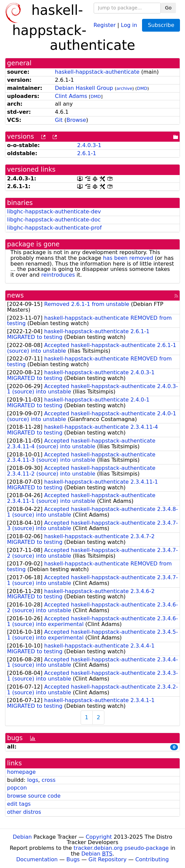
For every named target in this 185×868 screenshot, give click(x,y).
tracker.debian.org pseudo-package (121, 848)
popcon (17, 788)
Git (59, 120)
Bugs (73, 859)
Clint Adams (71, 96)
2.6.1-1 (87, 153)
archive (124, 88)
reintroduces (58, 275)
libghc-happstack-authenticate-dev (54, 212)
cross (49, 780)
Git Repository (108, 859)
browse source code (34, 796)
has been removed (128, 258)
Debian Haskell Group (84, 88)
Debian (22, 837)
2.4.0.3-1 (89, 145)
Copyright (99, 837)
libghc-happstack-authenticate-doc (54, 220)
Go (168, 8)
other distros (24, 812)
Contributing (152, 859)
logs (33, 780)
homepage (21, 772)
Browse (76, 120)
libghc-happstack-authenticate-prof (54, 228)
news (15, 295)
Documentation (37, 859)
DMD (142, 88)
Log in (129, 25)
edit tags (19, 804)
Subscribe (161, 25)
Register (105, 25)
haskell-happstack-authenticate (97, 72)
